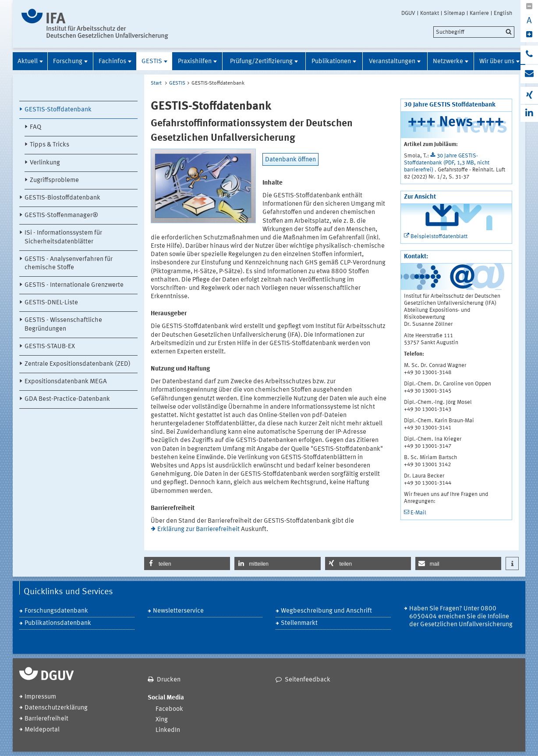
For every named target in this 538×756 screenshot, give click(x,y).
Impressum (40, 697)
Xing (162, 720)
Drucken (169, 680)
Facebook (169, 709)
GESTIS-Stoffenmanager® (61, 216)
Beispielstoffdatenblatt (439, 237)
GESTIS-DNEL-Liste (51, 303)
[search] (474, 32)
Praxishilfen (195, 62)
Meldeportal (42, 730)
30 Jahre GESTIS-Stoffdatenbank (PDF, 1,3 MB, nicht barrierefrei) (447, 163)
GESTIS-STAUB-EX (50, 347)
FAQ (35, 127)
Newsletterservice (178, 611)
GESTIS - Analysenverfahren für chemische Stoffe (69, 264)
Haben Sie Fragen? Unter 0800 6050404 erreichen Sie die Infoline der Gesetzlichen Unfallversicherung (461, 617)
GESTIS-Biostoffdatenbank (62, 198)
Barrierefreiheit (46, 719)
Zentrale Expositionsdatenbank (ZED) (78, 364)
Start (156, 83)
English (503, 13)
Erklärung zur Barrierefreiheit (198, 530)
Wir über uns (497, 62)
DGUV (408, 13)
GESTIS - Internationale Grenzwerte (74, 285)
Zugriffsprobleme (54, 180)
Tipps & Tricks (50, 145)
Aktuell (28, 62)
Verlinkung (45, 163)
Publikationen (331, 62)
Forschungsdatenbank (56, 611)
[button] (187, 563)
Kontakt (430, 13)
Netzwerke (448, 62)
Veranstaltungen (392, 62)
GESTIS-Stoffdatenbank (58, 110)
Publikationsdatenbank (58, 623)
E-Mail (418, 513)
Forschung (68, 62)
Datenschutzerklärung (56, 708)
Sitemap (454, 13)
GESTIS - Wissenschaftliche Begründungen (63, 325)
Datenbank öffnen (290, 160)
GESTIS (152, 62)
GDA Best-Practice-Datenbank (67, 399)
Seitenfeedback (308, 680)
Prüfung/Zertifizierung (261, 62)
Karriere (479, 13)
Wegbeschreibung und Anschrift (326, 611)
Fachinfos (112, 62)
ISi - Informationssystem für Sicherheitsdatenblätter (63, 237)
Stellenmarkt (299, 623)
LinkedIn (168, 730)
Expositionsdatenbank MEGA (66, 382)
